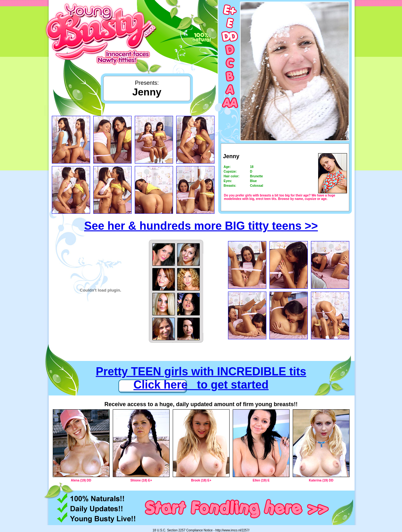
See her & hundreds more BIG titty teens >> (201, 226)
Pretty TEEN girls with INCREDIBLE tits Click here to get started (201, 378)
